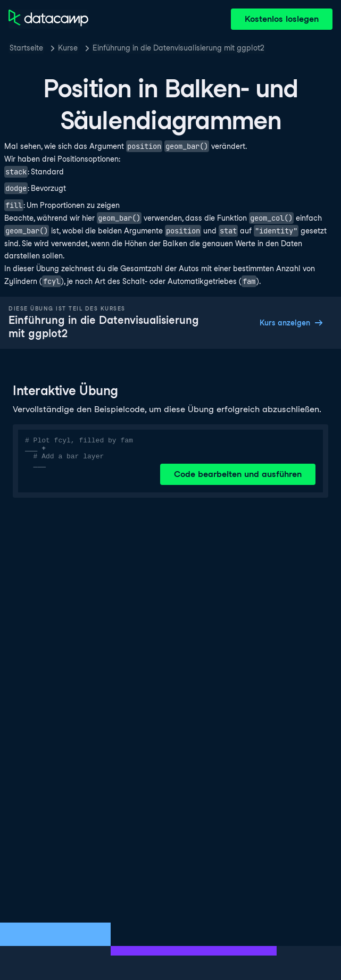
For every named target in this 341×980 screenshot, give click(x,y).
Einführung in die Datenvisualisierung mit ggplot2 (178, 48)
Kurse (68, 48)
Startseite (26, 48)
